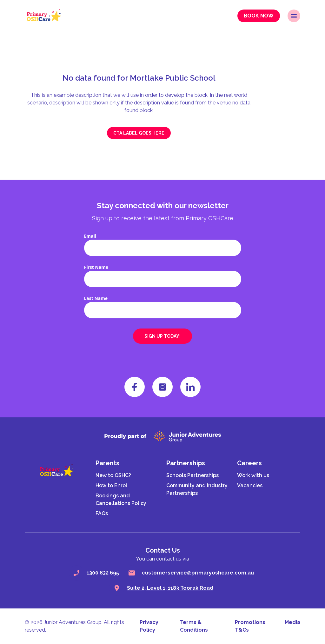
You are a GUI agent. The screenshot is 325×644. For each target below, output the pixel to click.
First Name (96, 267)
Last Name (96, 298)
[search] (117, 588)
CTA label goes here (139, 133)
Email (90, 236)
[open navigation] (294, 16)
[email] (132, 573)
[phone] (76, 573)
